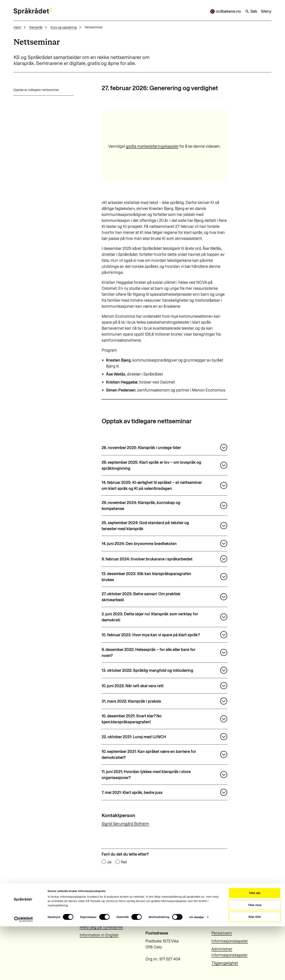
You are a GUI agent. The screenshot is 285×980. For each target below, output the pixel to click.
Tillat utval (255, 959)
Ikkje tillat (255, 970)
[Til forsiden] (33, 11)
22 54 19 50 (221, 911)
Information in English (99, 935)
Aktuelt (86, 903)
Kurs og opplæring (64, 27)
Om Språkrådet (93, 911)
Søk (251, 11)
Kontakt (86, 919)
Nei (124, 862)
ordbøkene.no (226, 11)
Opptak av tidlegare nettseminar (36, 90)
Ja (109, 862)
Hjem (17, 27)
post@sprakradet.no (229, 919)
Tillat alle (255, 947)
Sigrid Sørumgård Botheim (125, 824)
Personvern (222, 933)
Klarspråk (36, 27)
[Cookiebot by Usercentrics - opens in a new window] (24, 973)
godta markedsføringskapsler (152, 146)
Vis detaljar (197, 971)
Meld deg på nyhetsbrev (101, 927)
